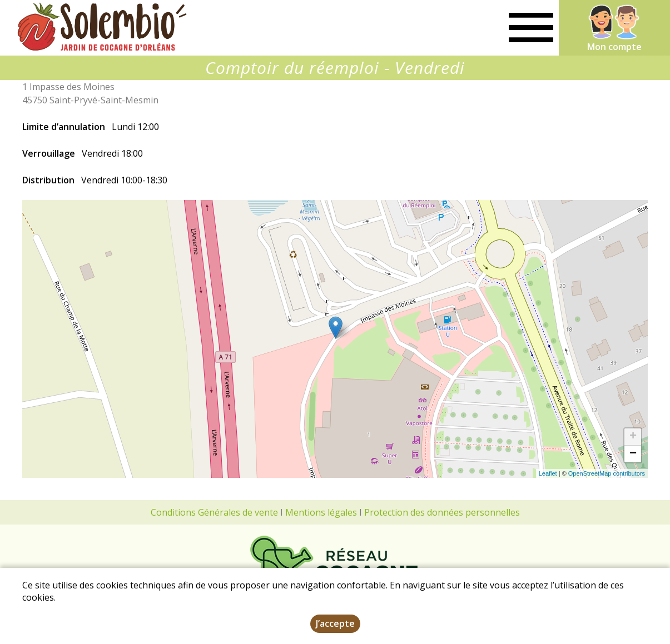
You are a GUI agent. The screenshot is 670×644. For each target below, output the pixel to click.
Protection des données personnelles (442, 512)
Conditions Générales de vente (214, 512)
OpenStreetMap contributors (607, 473)
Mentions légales (321, 512)
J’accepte (335, 625)
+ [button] (633, 437)
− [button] (633, 454)
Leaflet (548, 473)
